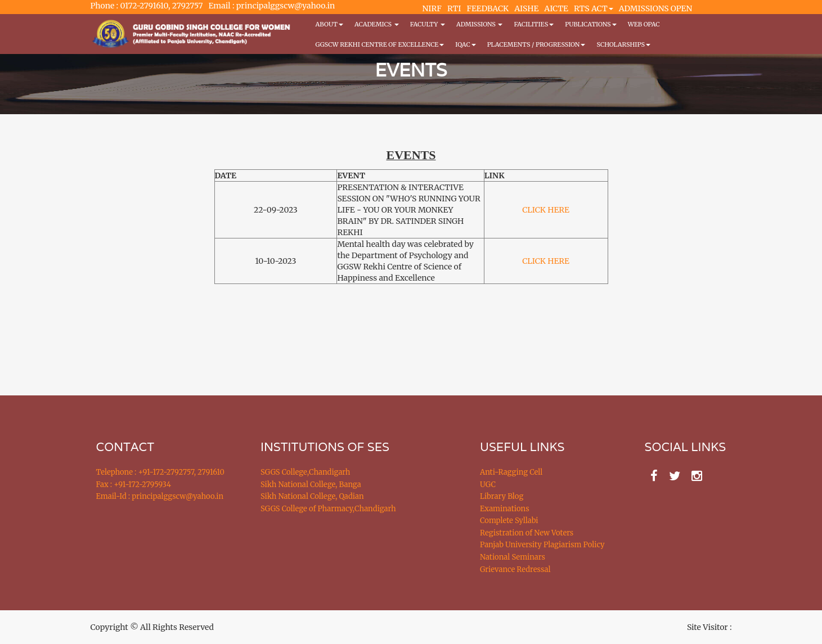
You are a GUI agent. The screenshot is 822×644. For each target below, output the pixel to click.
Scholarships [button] (623, 44)
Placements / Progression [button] (536, 44)
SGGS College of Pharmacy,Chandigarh (328, 509)
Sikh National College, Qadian (312, 496)
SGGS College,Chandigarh (305, 472)
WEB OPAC (644, 24)
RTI (454, 8)
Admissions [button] (479, 24)
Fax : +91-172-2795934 (134, 485)
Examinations (505, 509)
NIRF (432, 8)
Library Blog (502, 496)
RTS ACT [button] (594, 8)
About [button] (329, 24)
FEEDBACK (488, 8)
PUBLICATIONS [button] (590, 24)
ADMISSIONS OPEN (656, 8)
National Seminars (513, 557)
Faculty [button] (428, 24)
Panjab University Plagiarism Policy (542, 545)
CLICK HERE (546, 210)
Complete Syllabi (509, 521)
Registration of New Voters (527, 533)
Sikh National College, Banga (311, 485)
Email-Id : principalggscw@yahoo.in (160, 496)
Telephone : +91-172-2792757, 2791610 (160, 472)
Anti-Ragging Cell (511, 472)
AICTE (556, 8)
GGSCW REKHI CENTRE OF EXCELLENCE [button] (380, 44)
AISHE (526, 8)
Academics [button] (377, 24)
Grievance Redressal (515, 569)
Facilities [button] (534, 24)
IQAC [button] (465, 44)
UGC (488, 485)
